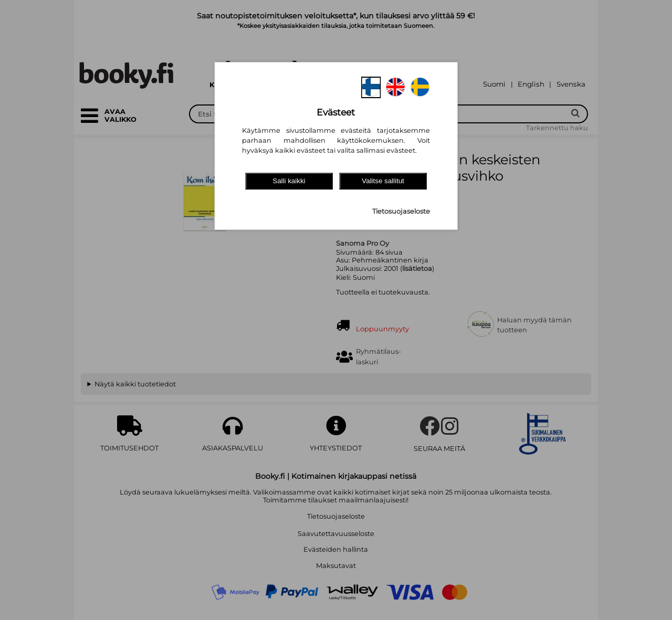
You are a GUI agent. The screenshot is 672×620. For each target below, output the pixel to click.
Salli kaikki (289, 181)
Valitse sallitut (383, 181)
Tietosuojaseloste (401, 211)
